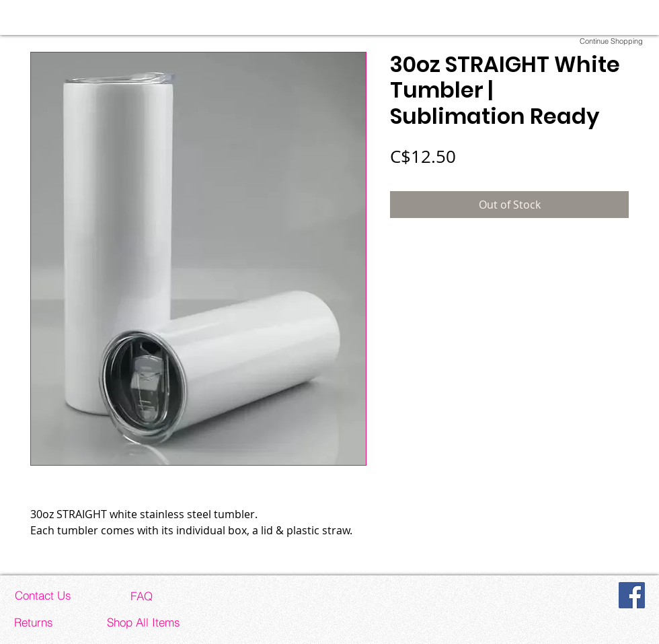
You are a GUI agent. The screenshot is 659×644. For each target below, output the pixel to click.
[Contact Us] (43, 595)
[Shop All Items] (143, 622)
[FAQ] (141, 596)
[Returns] (34, 622)
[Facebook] (632, 595)
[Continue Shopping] (611, 41)
